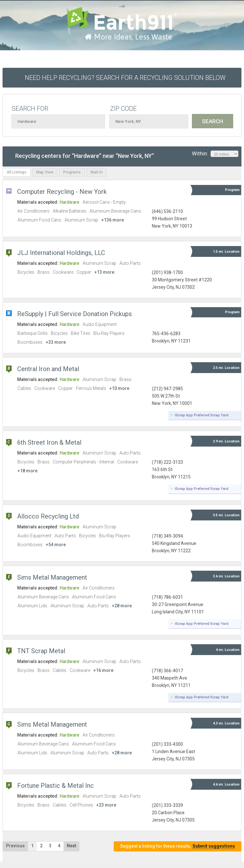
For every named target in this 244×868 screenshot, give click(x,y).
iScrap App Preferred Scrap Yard (202, 415)
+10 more (119, 388)
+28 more (122, 606)
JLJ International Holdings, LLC (61, 253)
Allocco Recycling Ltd (48, 516)
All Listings (17, 172)
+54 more (56, 545)
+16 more (103, 670)
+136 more (113, 220)
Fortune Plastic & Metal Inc (55, 786)
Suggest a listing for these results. (178, 846)
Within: (215, 154)
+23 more (106, 805)
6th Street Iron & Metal (49, 442)
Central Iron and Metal (48, 369)
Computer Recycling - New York (62, 192)
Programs (72, 172)
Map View (45, 172)
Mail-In (97, 172)
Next (71, 846)
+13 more (104, 272)
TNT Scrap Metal (41, 651)
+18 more (27, 471)
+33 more (56, 342)
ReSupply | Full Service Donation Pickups (75, 314)
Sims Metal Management (52, 577)
